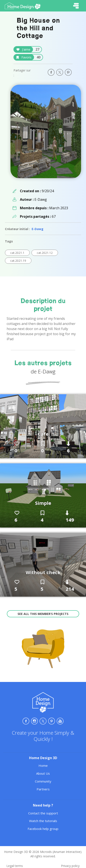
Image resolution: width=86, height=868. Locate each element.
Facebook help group (43, 829)
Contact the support (43, 813)
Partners (43, 789)
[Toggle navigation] (76, 6)
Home (43, 766)
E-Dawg (38, 229)
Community (43, 781)
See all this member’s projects (43, 614)
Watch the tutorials (43, 821)
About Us (43, 773)
